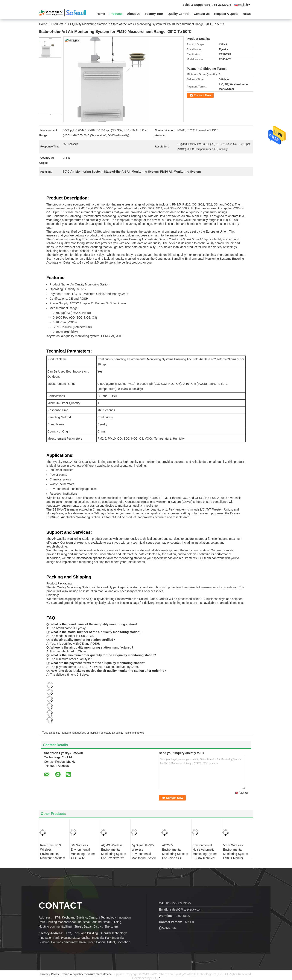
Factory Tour (154, 14)
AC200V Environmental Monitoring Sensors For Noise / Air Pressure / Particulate (175, 856)
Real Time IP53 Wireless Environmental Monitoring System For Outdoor (53, 854)
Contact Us (202, 14)
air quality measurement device (67, 733)
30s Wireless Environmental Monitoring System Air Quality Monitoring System (83, 854)
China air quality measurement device (87, 974)
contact (60, 906)
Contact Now (202, 95)
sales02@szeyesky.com (186, 909)
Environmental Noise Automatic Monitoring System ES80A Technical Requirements (205, 854)
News (247, 14)
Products (116, 14)
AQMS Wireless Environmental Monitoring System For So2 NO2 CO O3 (114, 854)
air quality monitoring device (128, 733)
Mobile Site (168, 928)
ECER (156, 978)
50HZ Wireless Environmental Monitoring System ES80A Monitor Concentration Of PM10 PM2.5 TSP (236, 856)
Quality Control (178, 14)
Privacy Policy (50, 974)
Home (101, 14)
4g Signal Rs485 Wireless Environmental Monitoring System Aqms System (144, 854)
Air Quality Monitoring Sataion (87, 24)
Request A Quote (226, 14)
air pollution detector (98, 733)
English (244, 5)
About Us (134, 14)
